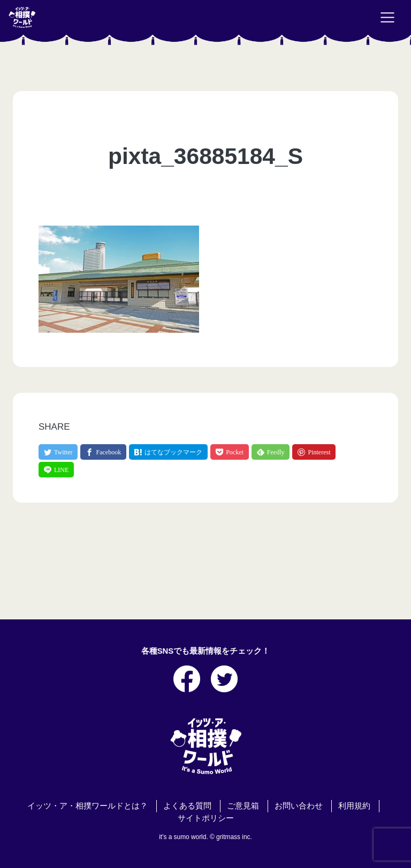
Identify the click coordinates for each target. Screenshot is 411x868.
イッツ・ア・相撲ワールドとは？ (87, 806)
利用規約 (354, 806)
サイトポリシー (206, 818)
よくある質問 (187, 806)
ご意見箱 (243, 806)
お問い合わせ (299, 806)
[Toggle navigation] (387, 18)
